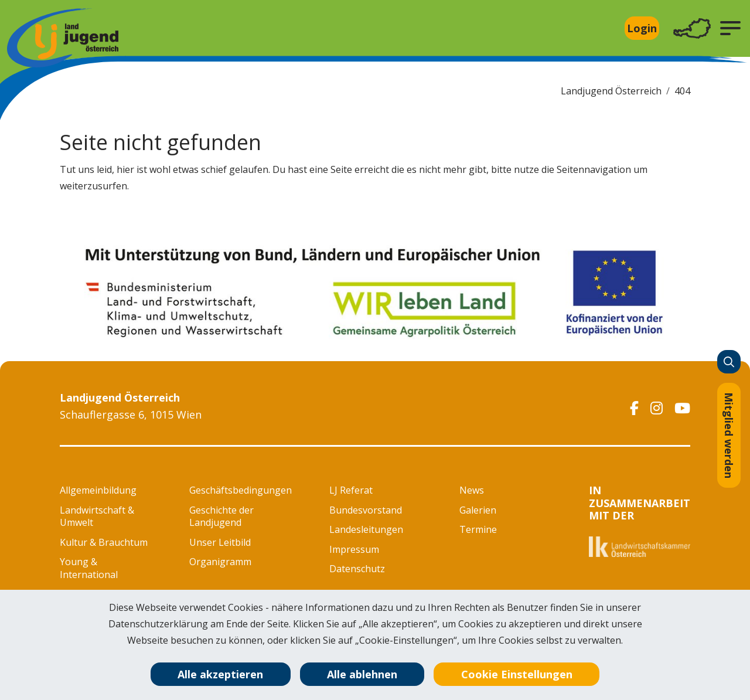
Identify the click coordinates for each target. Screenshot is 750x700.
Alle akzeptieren (220, 674)
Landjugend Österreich (611, 91)
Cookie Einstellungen (517, 674)
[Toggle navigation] (692, 28)
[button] (730, 28)
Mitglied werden (729, 435)
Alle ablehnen (362, 674)
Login (642, 28)
